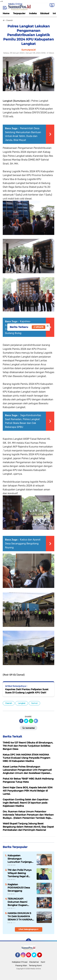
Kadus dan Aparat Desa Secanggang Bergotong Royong (23, 543)
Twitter (35, 956)
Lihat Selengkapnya (28, 929)
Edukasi (45, 13)
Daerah (9, 703)
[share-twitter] (26, 721)
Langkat (22, 703)
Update (39, 327)
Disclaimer (34, 962)
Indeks (33, 13)
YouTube (42, 956)
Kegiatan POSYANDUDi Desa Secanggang (19, 888)
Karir (43, 962)
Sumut (34, 703)
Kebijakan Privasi (20, 962)
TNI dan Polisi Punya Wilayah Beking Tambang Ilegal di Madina (20, 873)
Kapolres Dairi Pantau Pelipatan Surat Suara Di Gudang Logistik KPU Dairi (27, 691)
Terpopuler (19, 13)
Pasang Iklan (21, 965)
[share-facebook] (21, 721)
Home (6, 13)
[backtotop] (29, 941)
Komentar (28, 728)
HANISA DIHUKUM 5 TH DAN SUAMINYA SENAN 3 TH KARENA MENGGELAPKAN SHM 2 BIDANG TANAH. (21, 916)
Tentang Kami (35, 965)
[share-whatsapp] (31, 721)
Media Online (15, 4)
